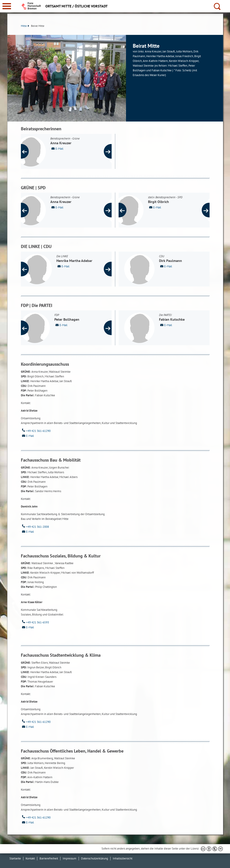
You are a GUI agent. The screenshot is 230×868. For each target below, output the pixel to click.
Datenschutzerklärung (95, 858)
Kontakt (30, 858)
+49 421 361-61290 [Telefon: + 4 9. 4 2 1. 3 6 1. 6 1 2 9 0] (36, 431)
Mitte (25, 26)
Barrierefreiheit (49, 858)
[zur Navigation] (7, 6)
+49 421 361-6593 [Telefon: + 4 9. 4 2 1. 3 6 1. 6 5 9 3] (35, 622)
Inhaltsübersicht (123, 858)
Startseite (15, 858)
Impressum (70, 858)
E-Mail (68, 148)
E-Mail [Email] (27, 436)
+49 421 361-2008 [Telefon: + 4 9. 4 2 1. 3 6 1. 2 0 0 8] (35, 527)
